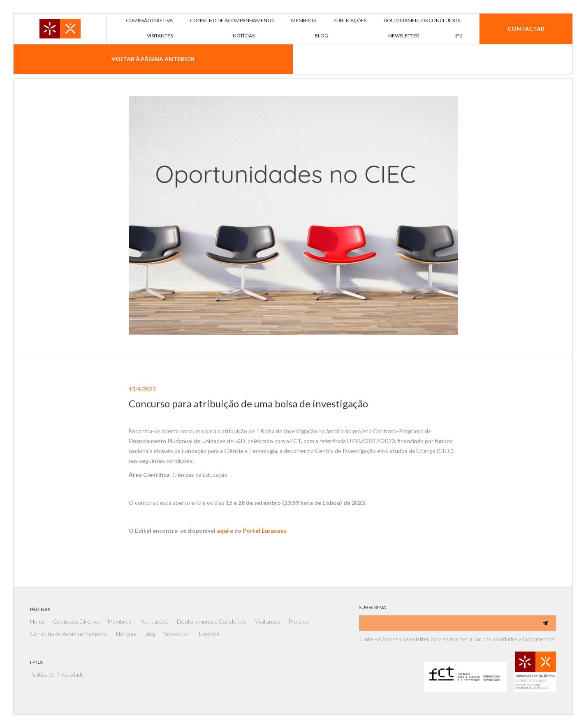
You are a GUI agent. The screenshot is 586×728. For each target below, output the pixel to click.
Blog (150, 634)
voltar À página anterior (153, 59)
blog (321, 36)
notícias (244, 36)
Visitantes (268, 621)
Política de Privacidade (57, 674)
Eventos (209, 634)
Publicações (154, 621)
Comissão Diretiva (76, 621)
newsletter (404, 36)
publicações (350, 20)
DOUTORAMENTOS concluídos (422, 20)
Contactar (526, 29)
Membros (120, 621)
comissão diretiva (149, 20)
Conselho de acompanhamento (232, 20)
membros (303, 20)
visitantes (160, 36)
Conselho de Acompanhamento (69, 634)
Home (37, 621)
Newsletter (177, 634)
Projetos (299, 621)
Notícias (126, 634)
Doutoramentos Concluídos (212, 621)
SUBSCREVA (373, 607)
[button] (459, 36)
